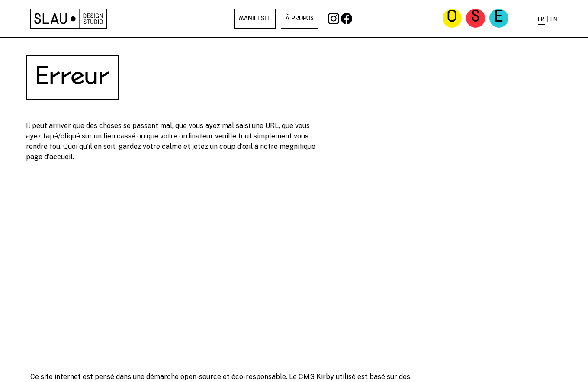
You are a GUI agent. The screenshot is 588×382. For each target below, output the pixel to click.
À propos (300, 19)
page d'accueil (49, 157)
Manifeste (255, 19)
